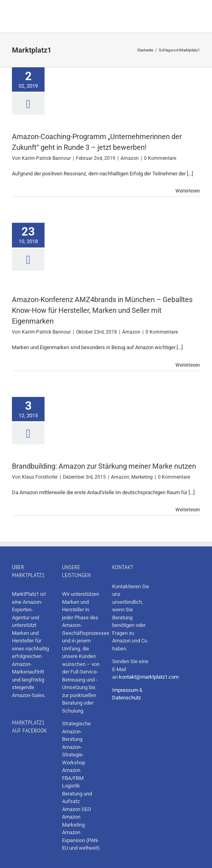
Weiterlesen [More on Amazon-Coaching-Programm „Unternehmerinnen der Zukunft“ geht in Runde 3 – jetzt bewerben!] (188, 191)
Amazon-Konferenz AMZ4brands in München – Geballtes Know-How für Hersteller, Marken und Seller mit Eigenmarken (102, 310)
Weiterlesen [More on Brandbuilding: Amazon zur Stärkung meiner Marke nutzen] (188, 510)
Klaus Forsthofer (40, 477)
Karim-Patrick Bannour (46, 158)
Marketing (142, 477)
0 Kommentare (160, 158)
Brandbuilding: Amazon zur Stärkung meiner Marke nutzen (104, 466)
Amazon (130, 158)
